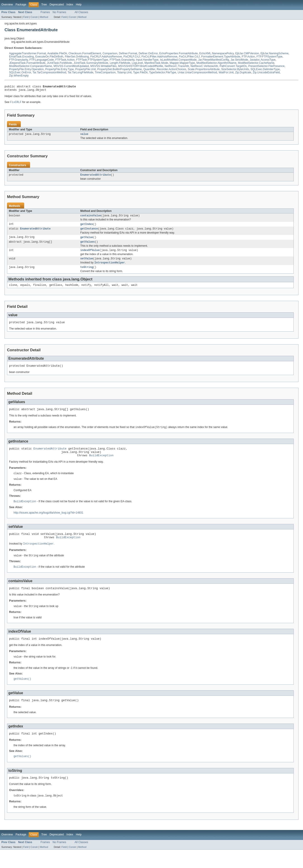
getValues (88, 246)
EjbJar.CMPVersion (247, 53)
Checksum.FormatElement (85, 53)
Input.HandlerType (147, 60)
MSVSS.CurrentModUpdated (71, 66)
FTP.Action (248, 57)
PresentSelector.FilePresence (266, 66)
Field (26, 17)
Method (44, 17)
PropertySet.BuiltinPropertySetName (120, 69)
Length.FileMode (120, 63)
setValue (87, 264)
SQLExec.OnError (20, 72)
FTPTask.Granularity (122, 60)
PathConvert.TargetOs (233, 66)
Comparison (110, 53)
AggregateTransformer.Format (27, 53)
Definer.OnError (148, 53)
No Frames (59, 12)
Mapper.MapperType (182, 63)
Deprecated (57, 5)
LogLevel (137, 63)
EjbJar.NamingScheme (275, 53)
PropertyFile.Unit (86, 69)
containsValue (91, 218)
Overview (7, 5)
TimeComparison (105, 72)
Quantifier (149, 69)
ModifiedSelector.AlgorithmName (216, 63)
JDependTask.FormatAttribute (27, 63)
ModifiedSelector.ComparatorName (31, 66)
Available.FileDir (57, 53)
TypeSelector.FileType (163, 72)
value (84, 136)
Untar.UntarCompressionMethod (197, 72)
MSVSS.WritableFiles (103, 66)
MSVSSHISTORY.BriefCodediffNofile (141, 66)
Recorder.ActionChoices (171, 69)
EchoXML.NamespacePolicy (216, 53)
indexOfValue (90, 255)
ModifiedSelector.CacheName (256, 63)
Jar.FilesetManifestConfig (213, 60)
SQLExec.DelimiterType (265, 69)
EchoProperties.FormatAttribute (178, 53)
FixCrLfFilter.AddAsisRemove (160, 57)
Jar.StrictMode (239, 60)
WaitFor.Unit (226, 72)
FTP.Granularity (18, 60)
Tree (44, 5)
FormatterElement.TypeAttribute (221, 57)
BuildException (101, 466)
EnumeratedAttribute (96, 177)
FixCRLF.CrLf (132, 57)
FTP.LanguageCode (42, 60)
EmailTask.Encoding (21, 57)
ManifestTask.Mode (156, 63)
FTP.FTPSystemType (269, 57)
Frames (45, 12)
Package (21, 5)
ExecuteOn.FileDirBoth (49, 57)
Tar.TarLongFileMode (80, 72)
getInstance (89, 232)
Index (70, 5)
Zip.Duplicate (243, 72)
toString (87, 273)
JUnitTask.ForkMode (60, 63)
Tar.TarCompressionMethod (49, 72)
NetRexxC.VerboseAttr (204, 66)
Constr (34, 17)
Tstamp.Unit (124, 72)
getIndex (87, 227)
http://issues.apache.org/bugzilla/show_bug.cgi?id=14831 (49, 524)
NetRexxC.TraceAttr (177, 66)
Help (79, 5)
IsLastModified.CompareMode (178, 60)
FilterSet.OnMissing (77, 57)
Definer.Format (128, 53)
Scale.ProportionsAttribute (204, 69)
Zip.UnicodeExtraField (266, 72)
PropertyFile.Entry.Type (59, 69)
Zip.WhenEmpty (19, 76)
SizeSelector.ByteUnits (235, 69)
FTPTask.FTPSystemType (92, 60)
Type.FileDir (140, 72)
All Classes (81, 12)
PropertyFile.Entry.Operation (26, 69)
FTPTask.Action (65, 60)
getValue (87, 241)
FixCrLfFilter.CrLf (189, 57)
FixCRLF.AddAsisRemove (106, 57)
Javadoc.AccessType (263, 60)
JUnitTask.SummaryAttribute (91, 63)
